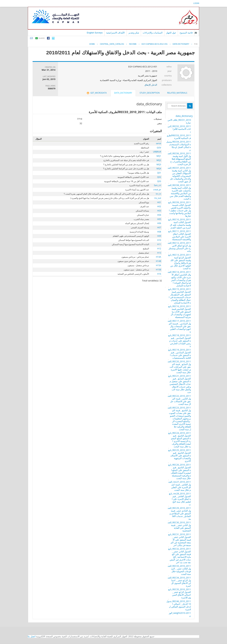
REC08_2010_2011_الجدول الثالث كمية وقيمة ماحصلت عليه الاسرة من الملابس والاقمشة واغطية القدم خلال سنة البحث (179, 192)
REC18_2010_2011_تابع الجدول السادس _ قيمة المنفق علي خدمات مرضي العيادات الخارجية (180, 341)
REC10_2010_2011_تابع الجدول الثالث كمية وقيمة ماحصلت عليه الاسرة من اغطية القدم (180, 223)
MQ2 (159, 160)
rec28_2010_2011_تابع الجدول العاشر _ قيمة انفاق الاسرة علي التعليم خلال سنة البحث (180, 499)
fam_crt (157, 185)
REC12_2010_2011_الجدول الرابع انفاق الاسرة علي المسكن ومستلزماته (179, 247)
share (42, 38)
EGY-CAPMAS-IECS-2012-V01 (155, 44)
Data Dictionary (181, 44)
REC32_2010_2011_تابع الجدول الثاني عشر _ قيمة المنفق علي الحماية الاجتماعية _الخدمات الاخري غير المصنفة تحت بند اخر (180, 556)
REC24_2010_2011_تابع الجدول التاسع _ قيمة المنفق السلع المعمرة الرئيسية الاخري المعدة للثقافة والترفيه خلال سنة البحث (180, 440)
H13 (159, 253)
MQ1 (159, 156)
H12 (159, 249)
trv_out (158, 198)
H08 (159, 232)
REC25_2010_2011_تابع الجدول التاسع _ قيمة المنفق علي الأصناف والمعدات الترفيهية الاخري (180, 455)
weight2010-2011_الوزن (180, 614)
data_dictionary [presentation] (123, 93)
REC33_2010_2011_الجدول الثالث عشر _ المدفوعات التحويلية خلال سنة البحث (179, 570)
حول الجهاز (171, 33)
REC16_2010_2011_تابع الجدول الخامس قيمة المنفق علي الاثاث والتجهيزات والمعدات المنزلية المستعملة (180, 312)
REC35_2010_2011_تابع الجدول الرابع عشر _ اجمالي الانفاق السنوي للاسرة (180, 593)
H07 (159, 227)
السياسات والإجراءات (153, 33)
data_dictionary (184, 116)
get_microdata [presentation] (96, 93)
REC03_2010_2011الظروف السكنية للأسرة (179, 137)
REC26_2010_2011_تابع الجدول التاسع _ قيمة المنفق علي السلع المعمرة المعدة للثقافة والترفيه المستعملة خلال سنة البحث (180, 471)
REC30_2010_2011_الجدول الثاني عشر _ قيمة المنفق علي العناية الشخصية (179, 526)
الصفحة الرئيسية (196, 33)
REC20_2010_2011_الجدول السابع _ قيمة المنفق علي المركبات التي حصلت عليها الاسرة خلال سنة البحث (179, 367)
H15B (158, 270)
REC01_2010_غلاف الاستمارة (179, 121)
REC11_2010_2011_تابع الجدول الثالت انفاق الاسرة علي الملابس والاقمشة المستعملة (180, 235)
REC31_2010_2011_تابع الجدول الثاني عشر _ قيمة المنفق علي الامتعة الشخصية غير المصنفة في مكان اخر (180, 540)
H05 (159, 219)
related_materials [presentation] (177, 93)
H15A (158, 265)
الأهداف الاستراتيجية (116, 33)
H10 (159, 240)
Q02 (159, 177)
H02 (159, 206)
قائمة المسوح (186, 33)
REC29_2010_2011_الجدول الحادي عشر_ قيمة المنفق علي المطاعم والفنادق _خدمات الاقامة (179, 513)
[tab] (177, 93)
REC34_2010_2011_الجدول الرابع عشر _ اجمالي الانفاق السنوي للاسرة (179, 582)
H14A (158, 257)
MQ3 (159, 164)
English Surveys (95, 33)
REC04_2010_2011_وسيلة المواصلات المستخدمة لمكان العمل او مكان (179, 146)
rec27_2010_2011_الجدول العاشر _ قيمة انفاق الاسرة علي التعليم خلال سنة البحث (180, 486)
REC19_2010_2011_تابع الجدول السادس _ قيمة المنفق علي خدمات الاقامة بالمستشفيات (180, 354)
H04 (159, 215)
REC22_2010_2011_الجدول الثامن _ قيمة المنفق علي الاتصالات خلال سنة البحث (179, 400)
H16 (159, 274)
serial (158, 143)
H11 (159, 244)
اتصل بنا (32, 636)
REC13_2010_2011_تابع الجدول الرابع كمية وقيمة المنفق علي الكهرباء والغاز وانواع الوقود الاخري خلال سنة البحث (180, 262)
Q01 (159, 173)
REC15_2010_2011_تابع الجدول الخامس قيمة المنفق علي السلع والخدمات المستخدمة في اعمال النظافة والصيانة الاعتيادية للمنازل (180, 296)
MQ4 (159, 169)
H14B (158, 261)
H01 (159, 202)
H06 (159, 223)
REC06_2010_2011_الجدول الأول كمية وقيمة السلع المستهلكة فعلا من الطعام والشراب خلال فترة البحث (179, 159)
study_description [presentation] (150, 93)
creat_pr (157, 190)
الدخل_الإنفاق (151, 85)
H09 (159, 236)
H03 (159, 211)
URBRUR (157, 152)
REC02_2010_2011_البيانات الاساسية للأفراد (179, 129)
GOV (159, 148)
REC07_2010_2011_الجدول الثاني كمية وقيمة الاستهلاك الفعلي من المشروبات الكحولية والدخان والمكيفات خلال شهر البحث (179, 175)
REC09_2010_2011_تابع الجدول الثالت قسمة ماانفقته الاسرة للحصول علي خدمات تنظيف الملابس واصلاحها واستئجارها (180, 209)
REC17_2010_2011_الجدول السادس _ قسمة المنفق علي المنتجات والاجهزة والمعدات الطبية (179, 326)
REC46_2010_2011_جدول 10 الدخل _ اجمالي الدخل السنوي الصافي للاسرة (179, 605)
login (196, 3)
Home (92, 44)
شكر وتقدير (134, 33)
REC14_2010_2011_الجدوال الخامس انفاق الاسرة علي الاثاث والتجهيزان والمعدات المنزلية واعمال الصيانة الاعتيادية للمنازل (179, 279)
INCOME (133, 44)
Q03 (159, 181)
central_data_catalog (112, 44)
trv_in (159, 194)
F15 (196, 44)
